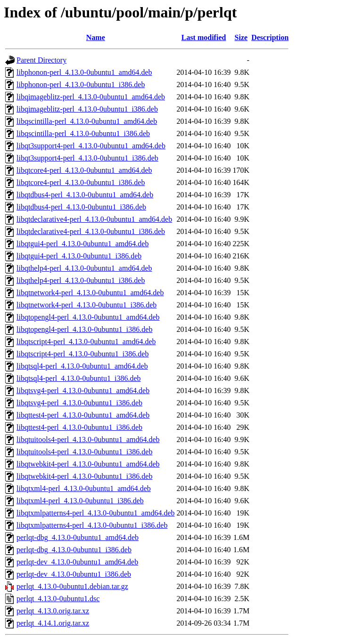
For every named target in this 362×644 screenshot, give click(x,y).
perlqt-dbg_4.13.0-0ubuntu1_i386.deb (74, 550)
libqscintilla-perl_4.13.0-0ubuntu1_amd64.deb (87, 121)
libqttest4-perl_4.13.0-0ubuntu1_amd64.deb (83, 415)
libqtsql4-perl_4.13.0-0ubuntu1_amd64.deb (82, 366)
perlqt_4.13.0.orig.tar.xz (53, 611)
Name (96, 37)
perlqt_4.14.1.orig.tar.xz (53, 623)
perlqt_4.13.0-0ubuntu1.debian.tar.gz (72, 586)
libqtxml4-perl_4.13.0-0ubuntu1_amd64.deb (84, 488)
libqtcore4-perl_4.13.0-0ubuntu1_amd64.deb (84, 170)
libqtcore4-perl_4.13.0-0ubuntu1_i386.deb (81, 182)
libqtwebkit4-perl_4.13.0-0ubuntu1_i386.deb (84, 476)
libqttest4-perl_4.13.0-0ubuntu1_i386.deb (79, 427)
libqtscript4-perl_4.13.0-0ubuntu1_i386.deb (82, 354)
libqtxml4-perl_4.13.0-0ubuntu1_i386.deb (80, 501)
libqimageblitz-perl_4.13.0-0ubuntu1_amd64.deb (91, 97)
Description (270, 37)
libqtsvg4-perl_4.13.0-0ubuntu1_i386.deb (79, 403)
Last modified (204, 37)
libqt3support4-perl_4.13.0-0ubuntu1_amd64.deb (91, 146)
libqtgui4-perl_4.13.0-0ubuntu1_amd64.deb (82, 244)
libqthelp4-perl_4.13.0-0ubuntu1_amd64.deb (84, 268)
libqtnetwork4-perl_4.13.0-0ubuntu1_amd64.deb (90, 293)
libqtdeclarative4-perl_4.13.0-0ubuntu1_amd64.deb (94, 219)
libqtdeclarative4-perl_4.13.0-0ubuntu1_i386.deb (91, 231)
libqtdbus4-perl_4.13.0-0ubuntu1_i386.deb (81, 207)
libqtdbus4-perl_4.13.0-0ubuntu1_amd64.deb (85, 195)
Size (241, 37)
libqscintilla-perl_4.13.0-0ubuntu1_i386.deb (83, 133)
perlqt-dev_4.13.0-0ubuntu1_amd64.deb (77, 562)
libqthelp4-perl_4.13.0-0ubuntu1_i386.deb (81, 280)
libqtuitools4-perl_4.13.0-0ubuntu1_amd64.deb (88, 439)
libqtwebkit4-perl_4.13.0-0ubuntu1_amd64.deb (88, 464)
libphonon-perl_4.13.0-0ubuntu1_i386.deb (81, 85)
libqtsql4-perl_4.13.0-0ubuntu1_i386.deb (79, 378)
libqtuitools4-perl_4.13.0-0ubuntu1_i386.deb (84, 452)
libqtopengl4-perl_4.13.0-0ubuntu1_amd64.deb (88, 317)
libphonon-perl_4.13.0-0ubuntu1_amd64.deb (84, 72)
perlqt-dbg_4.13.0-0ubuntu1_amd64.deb (78, 537)
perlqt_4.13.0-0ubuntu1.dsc (58, 599)
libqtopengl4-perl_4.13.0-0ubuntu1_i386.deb (84, 329)
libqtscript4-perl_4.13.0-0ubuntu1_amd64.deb (86, 342)
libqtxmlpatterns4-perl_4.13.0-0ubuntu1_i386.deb (92, 525)
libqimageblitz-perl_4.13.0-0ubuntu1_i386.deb (87, 109)
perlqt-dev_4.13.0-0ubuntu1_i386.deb (74, 574)
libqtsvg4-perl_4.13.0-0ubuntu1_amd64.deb (83, 390)
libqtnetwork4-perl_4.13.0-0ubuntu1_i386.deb (86, 305)
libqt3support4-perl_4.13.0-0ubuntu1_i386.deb (87, 158)
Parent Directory (41, 60)
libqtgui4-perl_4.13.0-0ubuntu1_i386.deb (79, 256)
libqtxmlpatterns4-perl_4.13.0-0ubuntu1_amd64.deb (96, 513)
